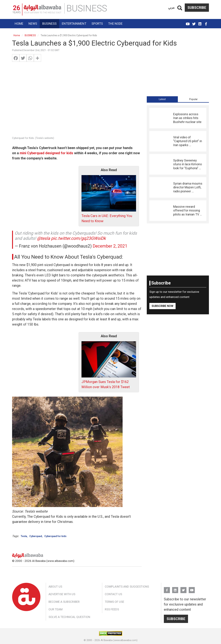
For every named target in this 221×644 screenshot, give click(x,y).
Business (49, 24)
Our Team (56, 609)
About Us (55, 587)
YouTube (188, 22)
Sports (97, 24)
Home (19, 24)
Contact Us (113, 594)
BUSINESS (30, 35)
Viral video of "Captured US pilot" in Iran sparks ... (188, 141)
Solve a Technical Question (69, 617)
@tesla (44, 238)
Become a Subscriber (64, 602)
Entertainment (74, 24)
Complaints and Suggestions (127, 587)
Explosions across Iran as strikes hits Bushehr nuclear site (187, 118)
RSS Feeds (112, 609)
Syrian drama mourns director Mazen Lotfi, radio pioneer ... (188, 187)
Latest (162, 99)
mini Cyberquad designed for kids (46, 153)
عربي (171, 8)
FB (206, 22)
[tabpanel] (178, 164)
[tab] (162, 99)
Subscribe (197, 8)
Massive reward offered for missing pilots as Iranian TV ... (188, 210)
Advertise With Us (62, 594)
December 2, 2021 (110, 246)
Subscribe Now (162, 306)
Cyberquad (36, 536)
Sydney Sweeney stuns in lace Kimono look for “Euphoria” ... (188, 164)
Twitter (194, 22)
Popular (193, 99)
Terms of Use (114, 602)
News (33, 24)
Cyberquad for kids (55, 536)
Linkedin (200, 22)
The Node (115, 24)
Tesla (24, 536)
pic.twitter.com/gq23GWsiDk (78, 238)
